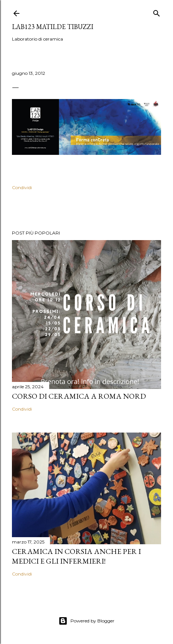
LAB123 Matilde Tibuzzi (53, 27)
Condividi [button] (22, 187)
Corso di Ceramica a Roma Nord (79, 396)
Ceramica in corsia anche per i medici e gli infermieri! (76, 556)
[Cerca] (157, 12)
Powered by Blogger (86, 621)
